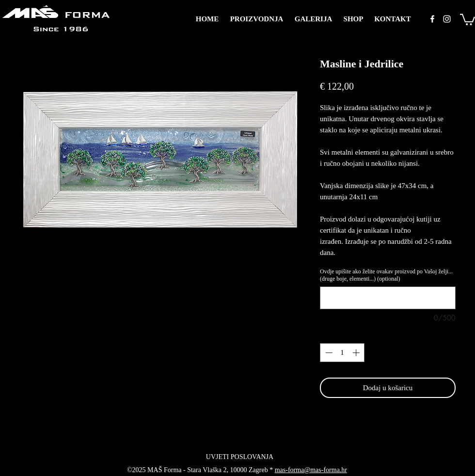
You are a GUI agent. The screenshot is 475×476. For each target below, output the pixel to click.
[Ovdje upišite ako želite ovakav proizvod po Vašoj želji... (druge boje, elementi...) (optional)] (388, 298)
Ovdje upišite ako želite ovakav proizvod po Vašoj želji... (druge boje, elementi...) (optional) (386, 275)
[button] (467, 19)
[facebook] (432, 19)
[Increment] (357, 353)
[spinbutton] (342, 353)
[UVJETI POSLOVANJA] (240, 457)
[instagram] (447, 19)
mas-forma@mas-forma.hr (311, 470)
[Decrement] (328, 353)
